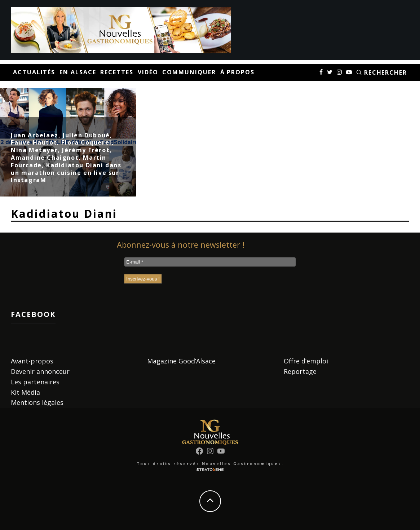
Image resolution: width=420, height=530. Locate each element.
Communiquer (189, 72)
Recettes (117, 72)
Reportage (300, 371)
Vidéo (148, 72)
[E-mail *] (210, 262)
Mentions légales (37, 402)
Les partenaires (35, 382)
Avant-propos (32, 361)
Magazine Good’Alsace (181, 361)
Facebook (33, 314)
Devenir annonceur (40, 371)
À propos (237, 72)
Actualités (34, 72)
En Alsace (78, 72)
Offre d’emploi (306, 361)
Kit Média (25, 392)
